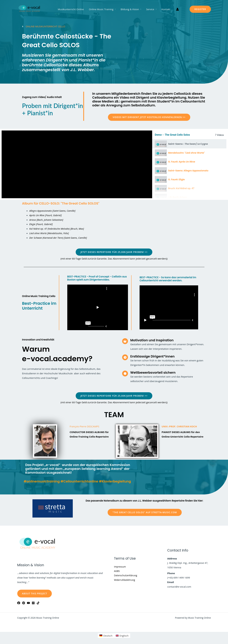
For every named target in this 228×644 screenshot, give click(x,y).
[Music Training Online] (29, 9)
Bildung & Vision (130, 9)
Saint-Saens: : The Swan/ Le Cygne (188, 144)
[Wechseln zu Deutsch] (106, 636)
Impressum (120, 566)
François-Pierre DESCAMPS (85, 427)
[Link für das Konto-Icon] (177, 9)
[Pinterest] (24, 603)
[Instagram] (33, 603)
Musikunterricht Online (71, 9)
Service (150, 9)
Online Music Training (101, 9)
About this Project (35, 593)
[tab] (189, 144)
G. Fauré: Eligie (176, 179)
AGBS (117, 571)
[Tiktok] (38, 603)
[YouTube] (28, 603)
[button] (200, 9)
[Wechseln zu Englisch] (122, 636)
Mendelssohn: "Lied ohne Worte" (186, 153)
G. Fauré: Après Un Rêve (182, 162)
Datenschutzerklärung (127, 575)
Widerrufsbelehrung (125, 580)
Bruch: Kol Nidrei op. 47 (181, 188)
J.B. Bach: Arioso (177, 197)
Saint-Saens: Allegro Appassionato (188, 171)
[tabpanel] (77, 164)
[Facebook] (19, 603)
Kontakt (165, 9)
